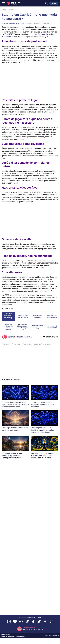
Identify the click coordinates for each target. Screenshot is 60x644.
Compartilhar (51, 337)
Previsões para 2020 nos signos (23, 316)
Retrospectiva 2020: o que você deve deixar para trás (23, 327)
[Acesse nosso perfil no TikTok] (33, 622)
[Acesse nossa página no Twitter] (39, 622)
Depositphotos (21, 636)
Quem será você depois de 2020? (52, 327)
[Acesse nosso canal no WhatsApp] (21, 622)
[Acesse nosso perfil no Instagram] (9, 622)
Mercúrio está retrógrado (37, 316)
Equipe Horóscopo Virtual (12, 23)
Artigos (4, 10)
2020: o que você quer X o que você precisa (8, 327)
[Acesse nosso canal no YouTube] (15, 622)
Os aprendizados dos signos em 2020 (37, 327)
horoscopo (27, 345)
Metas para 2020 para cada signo (52, 316)
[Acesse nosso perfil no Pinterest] (51, 622)
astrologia (6, 345)
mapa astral (38, 345)
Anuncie (56, 636)
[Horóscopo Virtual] (17, 3)
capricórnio (17, 345)
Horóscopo (12, 10)
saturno (47, 345)
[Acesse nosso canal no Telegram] (27, 622)
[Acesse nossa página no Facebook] (45, 622)
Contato (49, 636)
